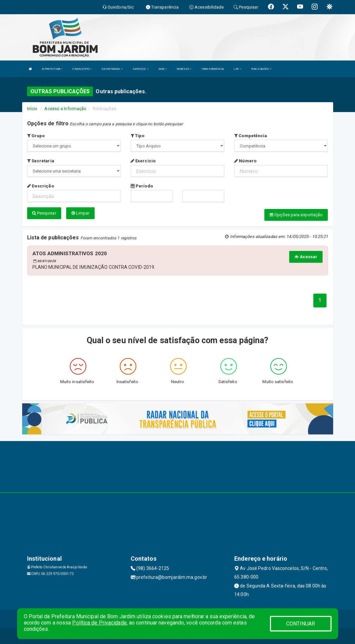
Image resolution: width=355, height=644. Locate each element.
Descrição (41, 186)
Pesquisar (44, 213)
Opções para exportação (296, 215)
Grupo (36, 136)
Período (142, 186)
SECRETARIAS (112, 69)
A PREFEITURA (52, 69)
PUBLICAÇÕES (261, 69)
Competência (251, 136)
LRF (237, 69)
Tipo (138, 136)
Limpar (81, 213)
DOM (163, 69)
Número (245, 161)
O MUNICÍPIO (82, 69)
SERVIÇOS (141, 69)
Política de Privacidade (99, 623)
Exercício (143, 161)
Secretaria (41, 161)
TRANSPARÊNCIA (212, 69)
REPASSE (184, 69)
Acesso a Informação (65, 109)
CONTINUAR (301, 624)
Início (32, 109)
